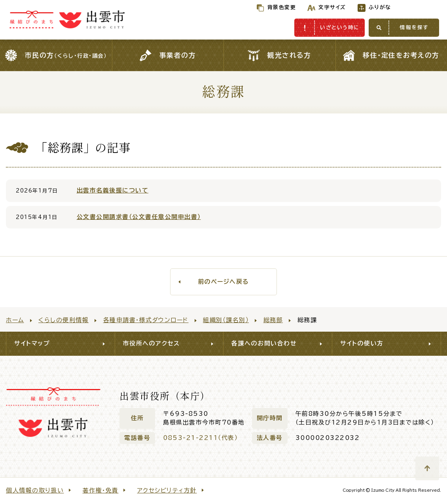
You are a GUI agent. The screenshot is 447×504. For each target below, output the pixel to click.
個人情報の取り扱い (35, 490)
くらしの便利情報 (63, 320)
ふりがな (363, 7)
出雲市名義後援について (113, 190)
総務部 (273, 320)
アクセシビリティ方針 (167, 490)
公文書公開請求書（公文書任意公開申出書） (139, 217)
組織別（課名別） (226, 320)
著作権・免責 (101, 490)
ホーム (15, 320)
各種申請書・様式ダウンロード (146, 320)
